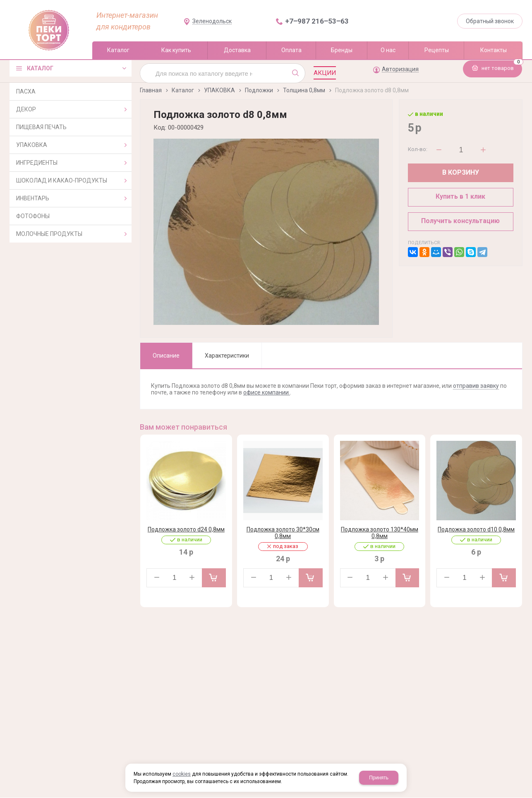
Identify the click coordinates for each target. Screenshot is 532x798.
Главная (151, 90)
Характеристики (227, 356)
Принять (379, 778)
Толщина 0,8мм (304, 90)
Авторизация (400, 69)
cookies (182, 774)
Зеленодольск (212, 21)
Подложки (259, 90)
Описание (166, 356)
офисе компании (267, 392)
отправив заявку (476, 386)
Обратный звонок (490, 21)
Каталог (183, 90)
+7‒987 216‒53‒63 (317, 21)
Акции (325, 73)
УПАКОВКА (219, 90)
